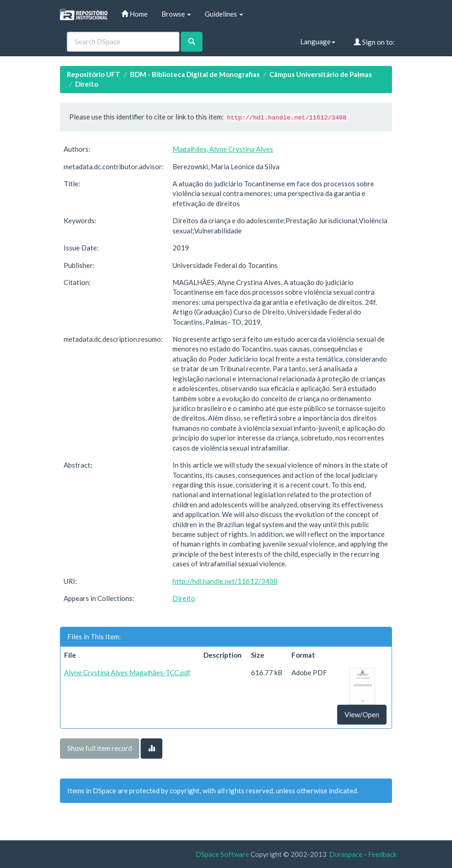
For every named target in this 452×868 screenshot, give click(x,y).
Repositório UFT (94, 74)
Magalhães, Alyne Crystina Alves (223, 149)
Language (318, 42)
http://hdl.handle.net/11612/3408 (225, 581)
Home (134, 14)
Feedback (382, 854)
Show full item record (100, 748)
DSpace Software (222, 854)
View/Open (362, 714)
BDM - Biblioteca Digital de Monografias (195, 74)
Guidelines (224, 14)
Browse (176, 14)
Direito (87, 84)
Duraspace (346, 854)
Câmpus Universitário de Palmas (321, 74)
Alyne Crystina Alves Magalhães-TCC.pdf (127, 672)
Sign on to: (374, 42)
